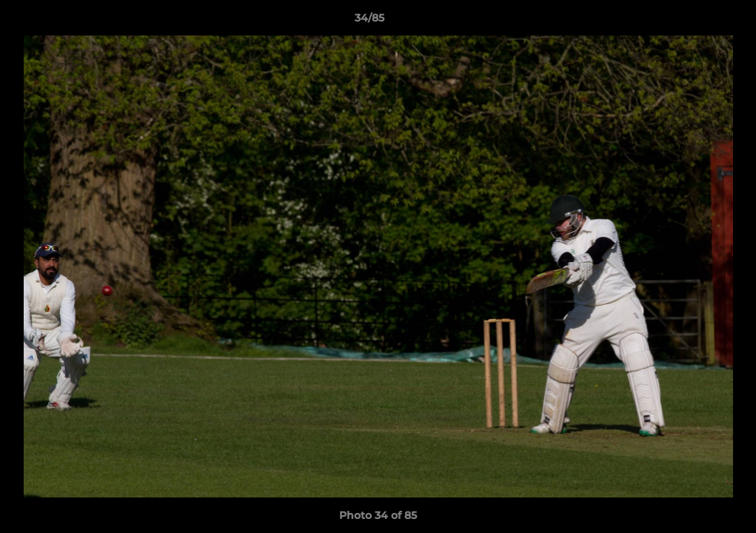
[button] (694, 21)
